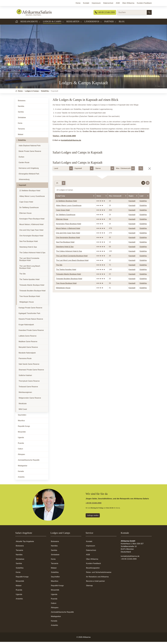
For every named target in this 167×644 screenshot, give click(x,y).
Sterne (99, 198)
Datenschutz (91, 552)
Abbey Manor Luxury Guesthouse (69, 208)
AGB (88, 557)
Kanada (21, 473)
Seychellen (22, 417)
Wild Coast (23, 411)
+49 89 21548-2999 (105, 12)
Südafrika (143, 203)
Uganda (21, 440)
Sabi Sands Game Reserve (29, 366)
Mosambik (22, 434)
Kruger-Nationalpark (26, 327)
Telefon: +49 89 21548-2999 (64, 138)
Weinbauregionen (25, 394)
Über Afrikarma (92, 561)
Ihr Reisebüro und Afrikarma (97, 579)
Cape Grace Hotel (63, 212)
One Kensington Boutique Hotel (68, 240)
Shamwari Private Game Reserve (31, 372)
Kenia (20, 125)
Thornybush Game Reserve (29, 383)
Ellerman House (62, 221)
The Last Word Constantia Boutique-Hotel (72, 258)
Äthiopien (21, 457)
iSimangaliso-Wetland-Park (29, 176)
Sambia (21, 114)
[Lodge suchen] (141, 171)
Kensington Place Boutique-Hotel (69, 226)
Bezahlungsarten (93, 570)
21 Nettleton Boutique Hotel (66, 203)
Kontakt (89, 544)
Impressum (91, 548)
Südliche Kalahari (25, 377)
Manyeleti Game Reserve (28, 349)
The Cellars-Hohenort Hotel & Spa (69, 253)
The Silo (59, 267)
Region (131, 198)
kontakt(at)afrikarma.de (71, 142)
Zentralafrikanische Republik (29, 462)
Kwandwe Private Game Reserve (31, 332)
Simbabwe (22, 120)
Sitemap (89, 588)
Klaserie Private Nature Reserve (31, 321)
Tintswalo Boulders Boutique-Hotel (69, 281)
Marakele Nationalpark (27, 355)
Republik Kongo (24, 428)
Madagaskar (23, 468)
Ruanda (21, 445)
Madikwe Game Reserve (28, 344)
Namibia (21, 108)
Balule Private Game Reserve (30, 153)
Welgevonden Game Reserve (30, 400)
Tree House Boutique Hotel (66, 285)
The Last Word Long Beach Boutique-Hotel (72, 262)
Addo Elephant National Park (30, 148)
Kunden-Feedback (93, 566)
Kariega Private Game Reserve (30, 310)
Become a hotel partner (95, 583)
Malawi (21, 137)
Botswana (22, 103)
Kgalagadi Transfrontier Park (29, 315)
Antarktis (21, 479)
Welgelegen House (63, 290)
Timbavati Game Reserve (28, 389)
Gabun (20, 451)
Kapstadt (132, 203)
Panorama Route (25, 361)
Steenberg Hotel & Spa (65, 249)
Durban (21, 159)
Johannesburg (24, 182)
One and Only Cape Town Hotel (68, 235)
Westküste (23, 406)
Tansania (21, 131)
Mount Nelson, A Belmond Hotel (68, 230)
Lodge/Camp (61, 198)
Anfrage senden (93, 517)
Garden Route (24, 165)
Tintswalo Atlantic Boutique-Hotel (68, 276)
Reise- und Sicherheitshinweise (99, 574)
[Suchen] (149, 12)
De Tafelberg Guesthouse (66, 217)
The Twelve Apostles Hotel (66, 272)
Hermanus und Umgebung (29, 170)
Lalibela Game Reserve (28, 338)
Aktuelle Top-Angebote (25, 544)
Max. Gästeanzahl (115, 198)
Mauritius (21, 423)
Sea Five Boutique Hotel (65, 244)
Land (141, 198)
